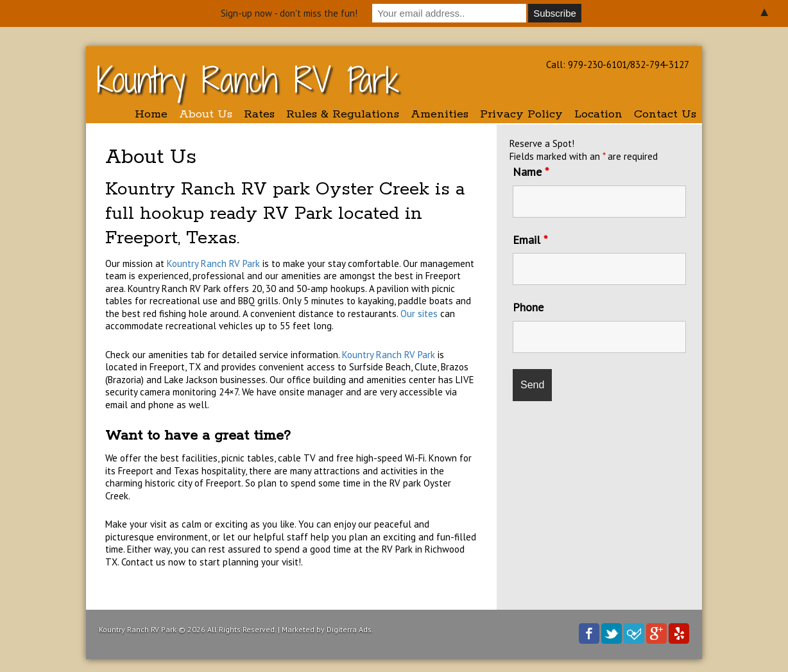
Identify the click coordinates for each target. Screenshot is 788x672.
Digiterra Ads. (350, 629)
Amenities (440, 114)
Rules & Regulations (343, 114)
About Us (206, 114)
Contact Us (665, 114)
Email (530, 240)
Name (531, 172)
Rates (259, 114)
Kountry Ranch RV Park (248, 80)
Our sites (418, 314)
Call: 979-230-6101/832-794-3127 (618, 65)
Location (598, 114)
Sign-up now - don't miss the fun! (289, 13)
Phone (528, 307)
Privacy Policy (521, 114)
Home (151, 114)
